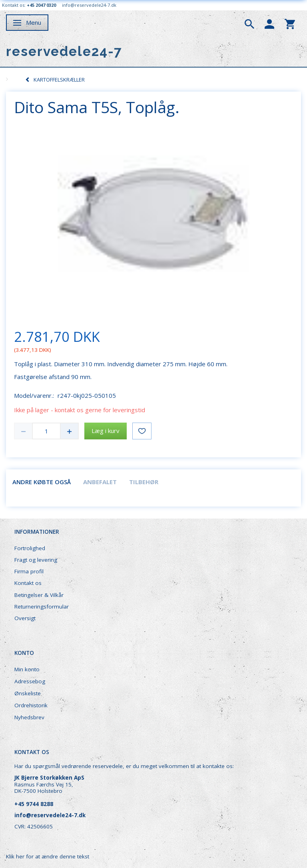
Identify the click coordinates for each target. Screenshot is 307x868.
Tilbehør (144, 482)
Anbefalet (100, 482)
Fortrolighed (30, 548)
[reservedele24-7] (64, 51)
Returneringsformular (42, 607)
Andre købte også (42, 482)
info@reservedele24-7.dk (89, 5)
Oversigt (25, 618)
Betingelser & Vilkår (39, 595)
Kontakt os (28, 583)
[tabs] (249, 23)
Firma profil (29, 571)
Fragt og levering (36, 560)
